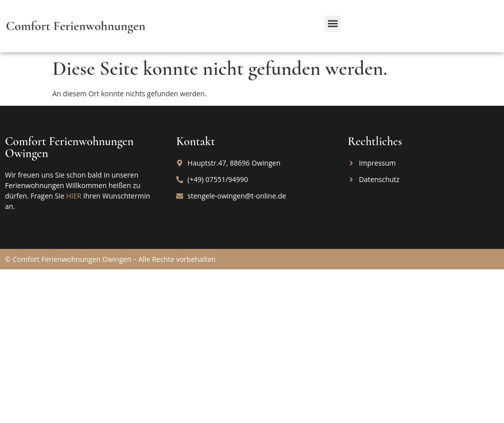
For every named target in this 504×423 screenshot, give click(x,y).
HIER (74, 196)
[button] (333, 24)
